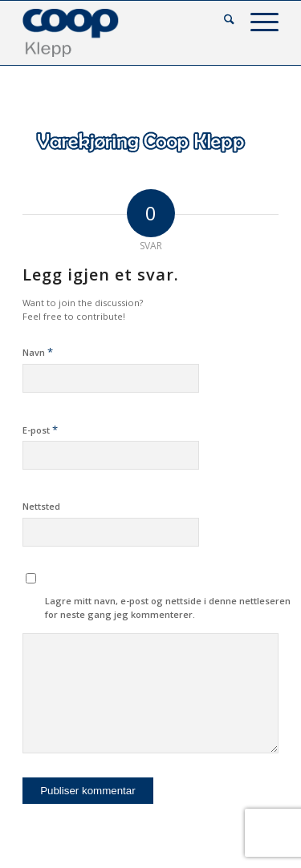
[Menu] (256, 21)
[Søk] (221, 21)
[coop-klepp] (125, 33)
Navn (38, 352)
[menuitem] (221, 21)
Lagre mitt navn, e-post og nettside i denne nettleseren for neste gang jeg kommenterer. (168, 608)
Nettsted (41, 506)
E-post (40, 430)
